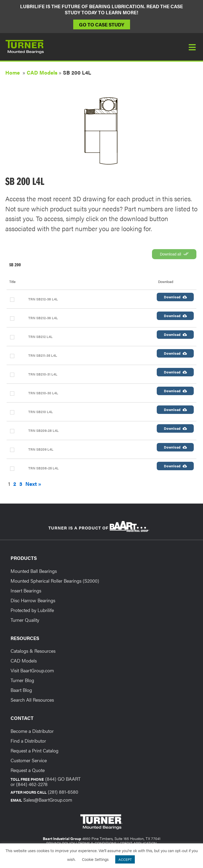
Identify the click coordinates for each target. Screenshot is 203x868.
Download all (174, 254)
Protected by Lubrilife (32, 610)
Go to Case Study (102, 24)
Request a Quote (28, 770)
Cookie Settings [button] (95, 859)
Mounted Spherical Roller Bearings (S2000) (55, 581)
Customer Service (29, 760)
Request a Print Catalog (34, 750)
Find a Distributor (28, 741)
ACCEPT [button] (125, 859)
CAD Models (42, 72)
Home (13, 72)
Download (175, 297)
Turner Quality (25, 620)
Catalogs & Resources (33, 651)
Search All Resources (32, 700)
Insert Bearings (26, 590)
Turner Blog (22, 680)
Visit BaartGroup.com (32, 670)
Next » (33, 484)
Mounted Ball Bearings (34, 571)
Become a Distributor (32, 731)
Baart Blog (21, 690)
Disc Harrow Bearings (33, 600)
